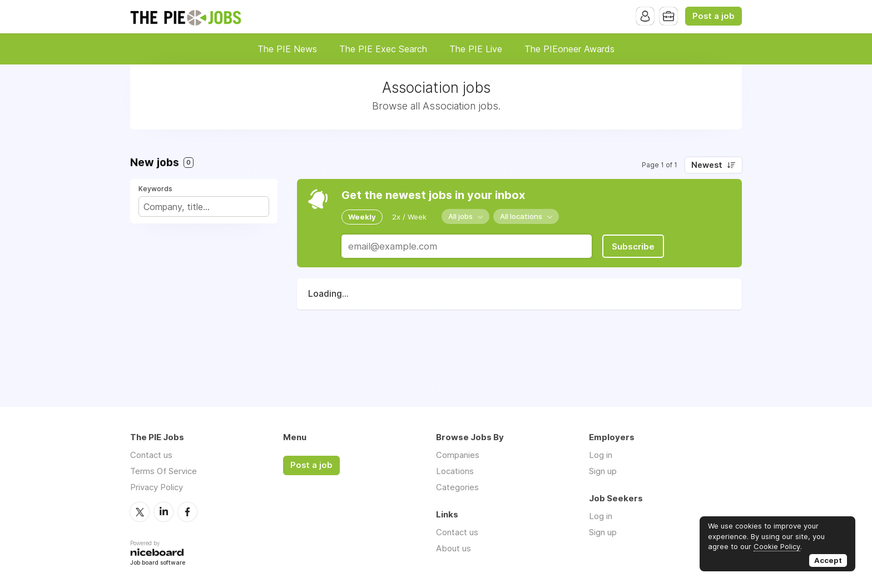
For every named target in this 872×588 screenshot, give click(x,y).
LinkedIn (163, 512)
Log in (601, 455)
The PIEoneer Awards (569, 49)
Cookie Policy (777, 546)
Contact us (151, 455)
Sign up (603, 471)
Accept (828, 560)
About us (454, 548)
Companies (458, 455)
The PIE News (287, 49)
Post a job (714, 16)
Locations (455, 471)
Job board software (158, 563)
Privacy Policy (157, 487)
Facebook (187, 512)
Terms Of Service (163, 471)
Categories (457, 487)
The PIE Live (476, 49)
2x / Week (409, 217)
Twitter (140, 512)
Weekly (362, 217)
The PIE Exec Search (383, 49)
